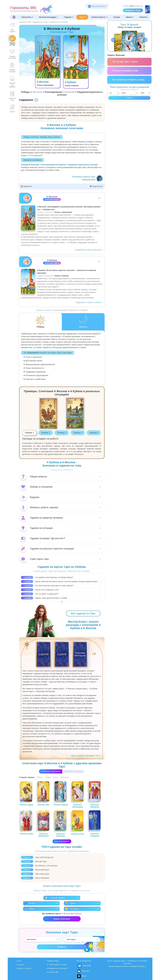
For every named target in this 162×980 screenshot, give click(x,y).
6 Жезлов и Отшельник (95, 824)
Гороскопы (27, 17)
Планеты (143, 17)
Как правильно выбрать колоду (129, 80)
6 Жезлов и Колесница (61, 824)
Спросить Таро (133, 10)
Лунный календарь (48, 17)
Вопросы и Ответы (24, 968)
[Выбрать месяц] (129, 93)
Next (145, 40)
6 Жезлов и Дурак (26, 793)
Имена (130, 17)
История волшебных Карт (126, 71)
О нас (19, 961)
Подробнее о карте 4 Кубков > (89, 302)
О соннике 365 (53, 972)
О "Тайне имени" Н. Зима (57, 965)
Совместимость (99, 17)
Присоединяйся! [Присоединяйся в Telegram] (97, 6)
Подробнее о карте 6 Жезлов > (89, 250)
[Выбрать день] (114, 93)
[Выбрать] (42, 939)
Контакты (21, 965)
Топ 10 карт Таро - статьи (125, 62)
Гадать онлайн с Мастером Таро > (86, 756)
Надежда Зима (89, 179)
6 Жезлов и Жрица (61, 793)
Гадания (69, 17)
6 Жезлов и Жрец (26, 822)
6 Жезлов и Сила (78, 823)
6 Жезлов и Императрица (78, 795)
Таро (82, 17)
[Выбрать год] (145, 93)
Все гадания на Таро (83, 613)
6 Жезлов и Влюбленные (44, 824)
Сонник (117, 17)
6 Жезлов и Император (95, 795)
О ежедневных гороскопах (57, 968)
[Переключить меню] (14, 17)
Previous (114, 40)
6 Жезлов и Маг (43, 793)
